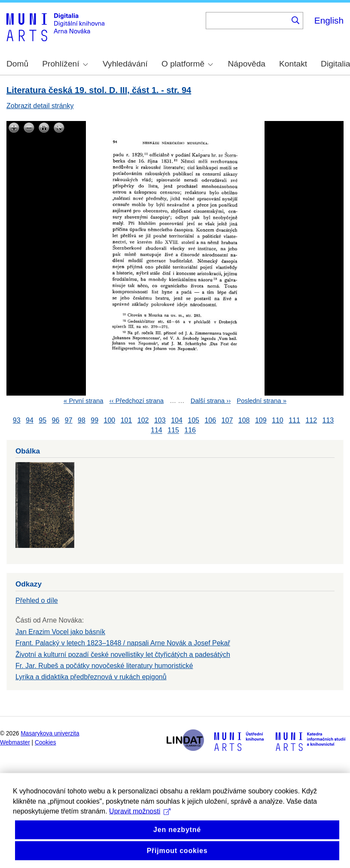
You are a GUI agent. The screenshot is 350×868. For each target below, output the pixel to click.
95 (43, 420)
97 (69, 420)
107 (227, 420)
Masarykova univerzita (50, 733)
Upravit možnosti (140, 823)
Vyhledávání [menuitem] (125, 64)
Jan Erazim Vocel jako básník (60, 632)
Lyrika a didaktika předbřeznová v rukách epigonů (91, 677)
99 (94, 420)
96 (56, 420)
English (329, 20)
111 (294, 420)
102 (143, 420)
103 (160, 420)
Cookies (46, 742)
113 (328, 420)
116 (190, 431)
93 (17, 420)
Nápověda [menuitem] (247, 64)
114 (157, 431)
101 (126, 420)
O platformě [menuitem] (187, 64)
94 (30, 420)
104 (177, 420)
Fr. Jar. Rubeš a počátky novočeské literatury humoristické (104, 666)
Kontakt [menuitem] (293, 64)
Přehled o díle (37, 600)
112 (311, 420)
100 (110, 420)
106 (210, 420)
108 (244, 420)
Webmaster (15, 742)
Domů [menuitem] (17, 64)
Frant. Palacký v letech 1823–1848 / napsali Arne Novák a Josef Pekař (123, 643)
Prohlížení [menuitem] (65, 64)
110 (278, 420)
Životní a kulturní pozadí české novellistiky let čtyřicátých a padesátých (123, 655)
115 (173, 431)
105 (193, 420)
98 (82, 420)
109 (261, 420)
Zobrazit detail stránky (40, 106)
